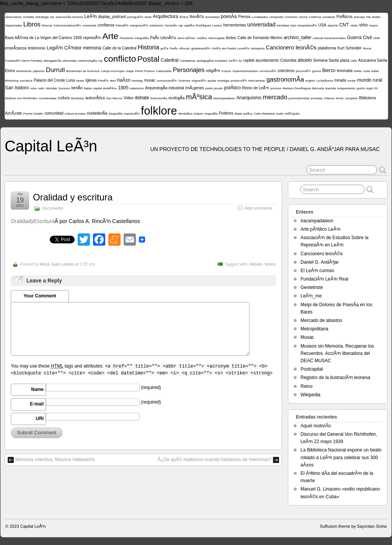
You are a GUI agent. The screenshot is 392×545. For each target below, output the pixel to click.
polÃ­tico (233, 88)
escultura (26, 81)
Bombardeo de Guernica (83, 71)
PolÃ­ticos (345, 17)
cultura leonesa (75, 114)
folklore (159, 111)
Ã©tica (184, 17)
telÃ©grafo (292, 114)
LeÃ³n (91, 16)
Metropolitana (314, 329)
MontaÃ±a (185, 114)
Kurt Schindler (350, 48)
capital (249, 60)
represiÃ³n (92, 38)
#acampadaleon (224, 98)
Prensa (244, 17)
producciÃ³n (239, 81)
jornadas (317, 98)
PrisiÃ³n (103, 81)
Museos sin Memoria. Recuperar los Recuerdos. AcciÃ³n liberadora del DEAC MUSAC (337, 353)
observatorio (13, 17)
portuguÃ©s (135, 17)
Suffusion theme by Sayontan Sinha (353, 526)
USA (323, 25)
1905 (123, 88)
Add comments (258, 208)
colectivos (286, 71)
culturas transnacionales (329, 38)
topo (294, 25)
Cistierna (315, 17)
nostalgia (223, 81)
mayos (374, 25)
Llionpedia (276, 17)
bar (52, 17)
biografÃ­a (211, 114)
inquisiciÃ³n (132, 114)
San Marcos (114, 98)
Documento (53, 208)
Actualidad (212, 17)
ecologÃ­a (176, 98)
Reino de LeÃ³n (256, 88)
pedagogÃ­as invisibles (212, 61)
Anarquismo (249, 98)
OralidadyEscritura (33, 221)
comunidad (54, 113)
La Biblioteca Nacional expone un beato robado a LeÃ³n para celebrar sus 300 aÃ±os (341, 457)
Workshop (12, 81)
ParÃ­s (173, 48)
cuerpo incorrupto (113, 71)
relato (354, 25)
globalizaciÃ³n (201, 48)
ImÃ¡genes (195, 88)
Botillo (376, 17)
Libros (32, 24)
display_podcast (112, 17)
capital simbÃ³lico (105, 88)
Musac (307, 337)
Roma (367, 48)
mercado (275, 97)
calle (354, 61)
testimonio (37, 48)
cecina (303, 17)
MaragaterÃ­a (52, 61)
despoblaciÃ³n (308, 25)
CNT (344, 25)
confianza (106, 25)
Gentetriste (312, 287)
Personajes (189, 70)
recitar (351, 81)
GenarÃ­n (171, 25)
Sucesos (64, 88)
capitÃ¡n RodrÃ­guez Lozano (203, 25)
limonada (345, 71)
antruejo (359, 17)
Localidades (260, 17)
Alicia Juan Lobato (57, 264)
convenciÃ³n (268, 71)
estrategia (42, 17)
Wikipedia (310, 395)
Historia (149, 47)
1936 (377, 38)
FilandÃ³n (122, 25)
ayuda (212, 81)
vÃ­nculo (185, 48)
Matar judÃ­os (244, 114)
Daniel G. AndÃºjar (320, 262)
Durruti (56, 70)
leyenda (330, 88)
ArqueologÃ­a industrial (165, 88)
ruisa (33, 88)
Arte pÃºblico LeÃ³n (320, 229)
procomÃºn (303, 71)
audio (280, 114)
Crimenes (291, 17)
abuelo (305, 60)
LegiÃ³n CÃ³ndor (64, 48)
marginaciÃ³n (139, 25)
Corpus (226, 71)
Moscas (47, 25)
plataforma (327, 48)
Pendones (127, 38)
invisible (28, 17)
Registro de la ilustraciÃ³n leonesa (335, 378)
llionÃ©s (197, 17)
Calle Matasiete (264, 114)
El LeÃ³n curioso (317, 271)
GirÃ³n (233, 61)
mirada (340, 80)
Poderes (226, 113)
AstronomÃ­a (159, 98)
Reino (306, 386)
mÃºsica (199, 97)
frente (340, 98)
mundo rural (370, 80)
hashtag (137, 81)
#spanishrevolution (245, 71)
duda (148, 17)
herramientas (234, 25)
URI (40, 419)
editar (375, 71)
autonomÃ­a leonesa (69, 17)
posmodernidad (299, 98)
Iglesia (91, 80)
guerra (316, 71)
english (310, 81)
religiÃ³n (213, 71)
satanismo (137, 88)
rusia (367, 71)
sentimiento (24, 71)
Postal (149, 59)
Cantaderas (187, 61)
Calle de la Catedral (120, 48)
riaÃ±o (124, 80)
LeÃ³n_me (311, 296)
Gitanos (329, 98)
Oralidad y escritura (73, 197)
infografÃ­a (142, 38)
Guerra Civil (360, 38)
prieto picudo (214, 88)
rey (100, 61)
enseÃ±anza (16, 48)
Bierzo (329, 71)
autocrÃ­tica (95, 98)
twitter (358, 71)
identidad (283, 25)
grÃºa (164, 48)
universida (89, 25)
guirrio (361, 88)
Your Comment (40, 296)
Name (37, 389)
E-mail (37, 404)
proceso (276, 88)
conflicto (120, 59)
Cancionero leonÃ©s (291, 48)
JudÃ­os (202, 38)
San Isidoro (17, 88)
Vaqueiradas (13, 25)
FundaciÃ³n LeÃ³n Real (324, 279)
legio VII (372, 88)
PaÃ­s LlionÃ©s (163, 38)
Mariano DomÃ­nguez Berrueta (303, 88)
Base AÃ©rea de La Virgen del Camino (38, 38)
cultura (64, 98)
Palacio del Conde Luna (54, 80)
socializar (329, 17)
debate (142, 98)
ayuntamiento (267, 60)
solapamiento (346, 88)
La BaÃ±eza (325, 81)
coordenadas (48, 98)
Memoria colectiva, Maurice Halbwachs (55, 460)
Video (129, 98)
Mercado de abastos (321, 320)
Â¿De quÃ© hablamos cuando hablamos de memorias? (215, 460)
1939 (78, 38)
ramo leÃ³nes (186, 38)
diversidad (70, 61)
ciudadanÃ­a (97, 113)
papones (39, 71)
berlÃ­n (77, 88)
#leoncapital (216, 38)
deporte (333, 25)
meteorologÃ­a (88, 61)
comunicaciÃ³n (167, 81)
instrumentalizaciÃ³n (67, 25)
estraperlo (258, 48)
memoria (92, 48)
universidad (261, 25)
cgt (180, 25)
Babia (88, 88)
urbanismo (156, 25)
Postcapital (312, 369)
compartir (351, 98)
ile (240, 61)
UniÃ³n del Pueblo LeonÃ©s (231, 48)
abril (113, 81)
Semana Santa (326, 60)
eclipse (198, 114)
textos (231, 38)
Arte (110, 36)
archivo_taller (298, 38)
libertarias (78, 98)
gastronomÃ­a (285, 80)
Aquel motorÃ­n (316, 426)
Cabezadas (164, 71)
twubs (80, 81)
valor (41, 88)
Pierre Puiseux (145, 71)
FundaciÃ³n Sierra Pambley (24, 61)
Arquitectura (165, 16)
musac (150, 80)
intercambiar (257, 81)
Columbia (288, 60)
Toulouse (184, 81)
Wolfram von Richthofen (21, 98)
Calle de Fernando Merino (260, 38)
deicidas (51, 88)
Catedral (170, 60)
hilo (368, 17)
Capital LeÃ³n (51, 146)
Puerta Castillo (33, 114)
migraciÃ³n (199, 81)
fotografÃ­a (116, 114)
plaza (345, 60)
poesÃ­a (229, 16)
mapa (130, 71)
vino (363, 25)
